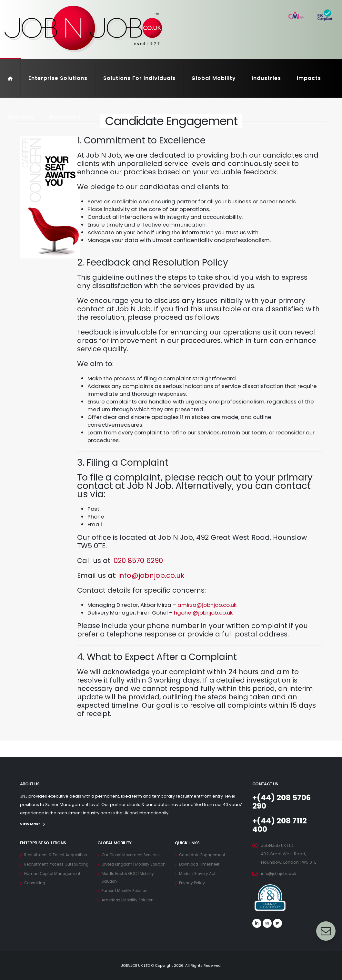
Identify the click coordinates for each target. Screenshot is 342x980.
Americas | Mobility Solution (130, 907)
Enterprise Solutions (58, 78)
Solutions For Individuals (139, 78)
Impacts (309, 78)
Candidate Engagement (204, 854)
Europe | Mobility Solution (127, 898)
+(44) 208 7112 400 (281, 825)
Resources (65, 117)
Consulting (35, 898)
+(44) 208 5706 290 (284, 802)
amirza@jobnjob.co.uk (207, 605)
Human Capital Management (55, 889)
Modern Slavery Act (199, 873)
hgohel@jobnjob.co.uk (203, 613)
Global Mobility (214, 78)
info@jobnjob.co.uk (151, 575)
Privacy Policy (193, 883)
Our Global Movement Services (134, 854)
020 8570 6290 (138, 561)
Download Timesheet (201, 864)
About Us (21, 117)
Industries (266, 78)
